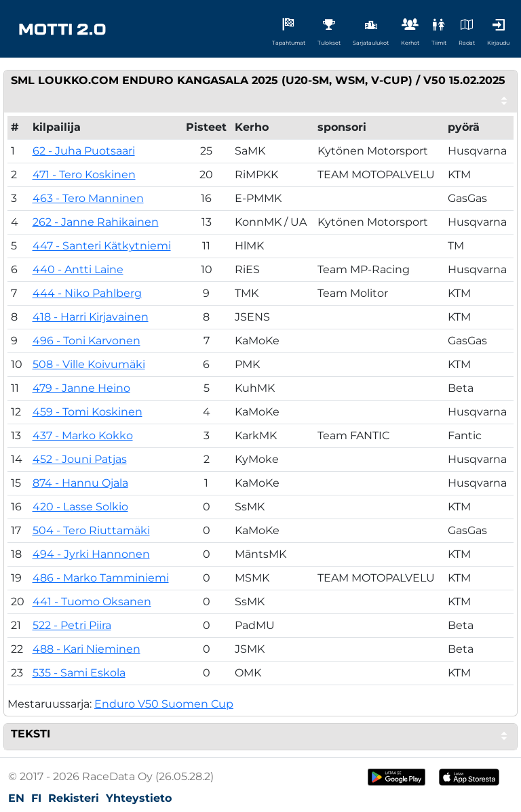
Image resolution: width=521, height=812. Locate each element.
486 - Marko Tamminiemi (101, 578)
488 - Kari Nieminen (86, 649)
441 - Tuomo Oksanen (92, 602)
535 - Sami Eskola (79, 673)
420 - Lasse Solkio (80, 507)
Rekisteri (74, 798)
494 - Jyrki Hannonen (91, 554)
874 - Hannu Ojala (80, 483)
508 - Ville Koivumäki (89, 364)
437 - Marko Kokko (83, 435)
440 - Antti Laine (78, 269)
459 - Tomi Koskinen (88, 412)
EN (16, 798)
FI (36, 798)
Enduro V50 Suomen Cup (164, 704)
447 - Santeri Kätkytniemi (102, 246)
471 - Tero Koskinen (84, 175)
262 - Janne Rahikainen (96, 222)
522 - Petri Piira (72, 625)
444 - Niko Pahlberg (87, 293)
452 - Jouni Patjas (80, 459)
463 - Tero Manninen (88, 198)
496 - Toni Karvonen (86, 341)
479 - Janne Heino (81, 388)
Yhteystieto (139, 798)
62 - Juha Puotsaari (84, 151)
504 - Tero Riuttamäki (91, 530)
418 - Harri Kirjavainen (91, 317)
